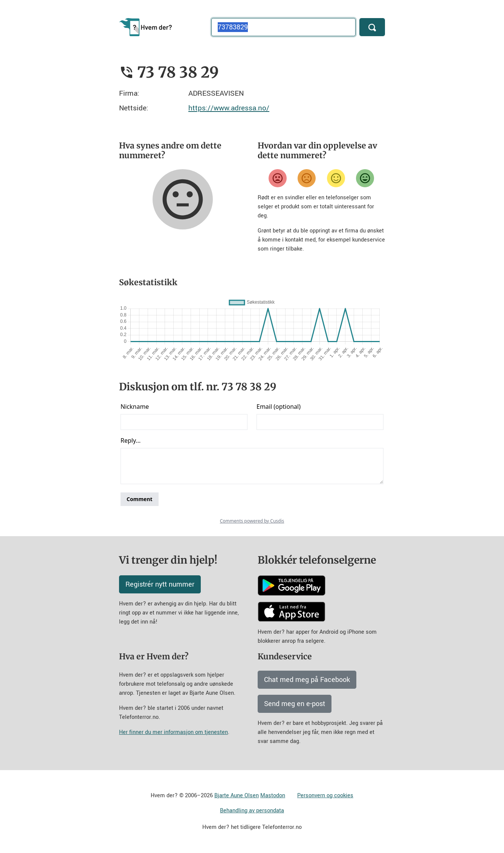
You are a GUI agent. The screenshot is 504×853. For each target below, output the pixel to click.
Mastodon (273, 796)
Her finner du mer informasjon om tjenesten (173, 732)
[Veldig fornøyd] (365, 178)
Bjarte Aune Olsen (237, 796)
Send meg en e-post (295, 704)
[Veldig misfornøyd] (278, 178)
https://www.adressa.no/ (229, 108)
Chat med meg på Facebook (307, 680)
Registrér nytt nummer (160, 584)
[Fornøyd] (336, 178)
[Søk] (372, 27)
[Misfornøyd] (307, 178)
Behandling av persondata (252, 811)
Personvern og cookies (325, 796)
